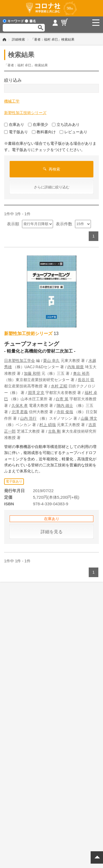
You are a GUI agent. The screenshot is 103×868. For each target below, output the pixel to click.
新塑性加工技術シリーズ (25, 113)
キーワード (13, 21)
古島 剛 (54, 431)
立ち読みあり (66, 124)
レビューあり (73, 132)
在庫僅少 (38, 124)
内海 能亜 (76, 367)
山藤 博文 (89, 418)
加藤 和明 (32, 373)
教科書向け (44, 132)
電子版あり (16, 132)
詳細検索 (18, 39)
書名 (30, 21)
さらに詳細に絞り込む (52, 187)
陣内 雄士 (65, 405)
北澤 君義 (20, 412)
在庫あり (14, 124)
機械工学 (12, 101)
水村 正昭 (59, 386)
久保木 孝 (20, 405)
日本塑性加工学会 (20, 361)
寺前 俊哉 (65, 412)
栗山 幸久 (51, 361)
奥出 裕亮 (81, 373)
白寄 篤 (62, 399)
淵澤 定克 (36, 393)
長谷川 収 (86, 380)
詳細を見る (52, 532)
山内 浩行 (28, 418)
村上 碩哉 (48, 425)
